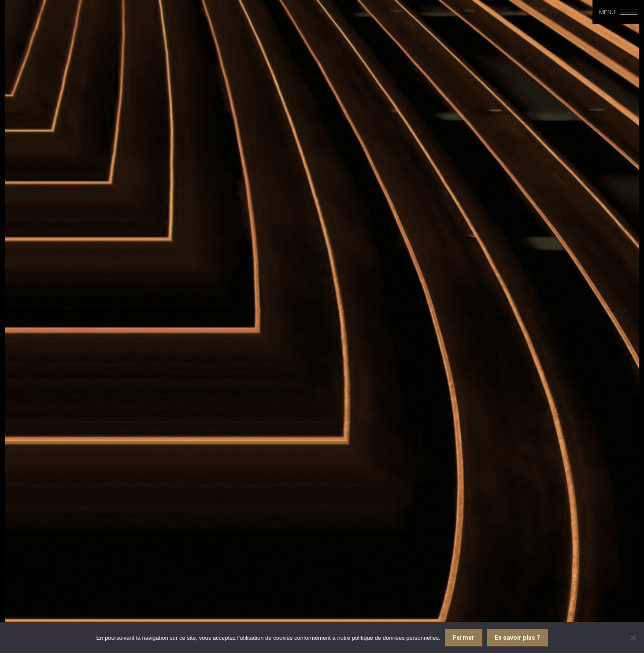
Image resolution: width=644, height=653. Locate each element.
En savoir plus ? (517, 638)
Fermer (464, 638)
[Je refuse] (633, 638)
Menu (607, 12)
